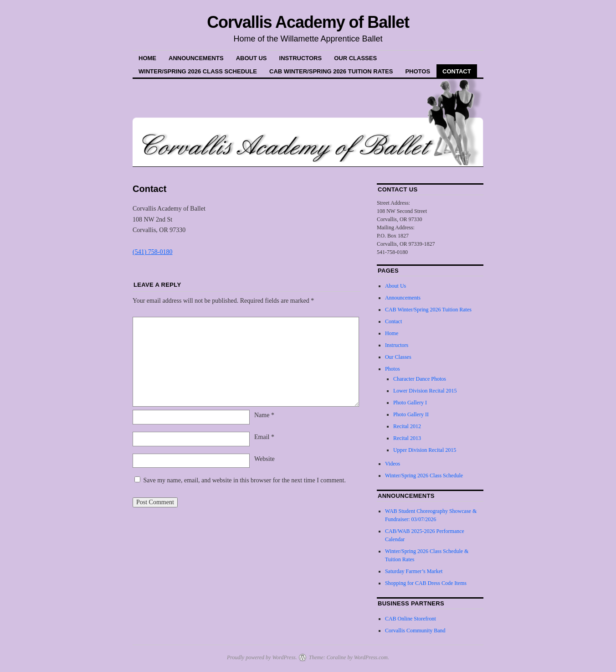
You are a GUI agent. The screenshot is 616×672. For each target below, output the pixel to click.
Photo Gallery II (411, 414)
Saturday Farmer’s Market (414, 571)
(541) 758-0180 (153, 252)
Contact (457, 71)
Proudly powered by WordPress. (262, 657)
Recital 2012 (407, 426)
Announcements (196, 58)
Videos (393, 464)
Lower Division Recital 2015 (425, 391)
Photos (418, 71)
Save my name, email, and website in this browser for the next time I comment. (245, 480)
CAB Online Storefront (411, 619)
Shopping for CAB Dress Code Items (426, 583)
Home (147, 58)
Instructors (301, 58)
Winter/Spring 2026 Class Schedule (198, 71)
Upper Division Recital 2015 (425, 450)
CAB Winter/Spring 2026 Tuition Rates (331, 71)
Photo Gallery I (410, 403)
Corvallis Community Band (415, 631)
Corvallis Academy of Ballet (308, 22)
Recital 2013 (407, 438)
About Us (252, 58)
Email (264, 437)
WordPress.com (371, 657)
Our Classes (355, 58)
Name (264, 415)
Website (264, 459)
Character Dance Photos (420, 379)
